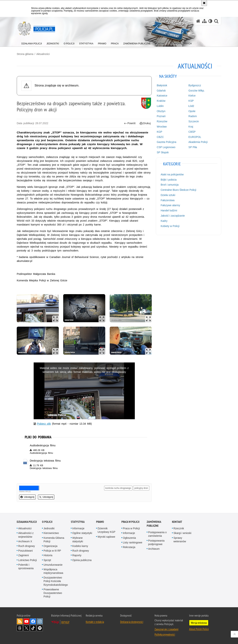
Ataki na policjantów (172, 174)
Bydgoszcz (195, 85)
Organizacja (50, 546)
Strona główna (25, 54)
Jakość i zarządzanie (173, 216)
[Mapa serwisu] (204, 21)
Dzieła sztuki (168, 195)
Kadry (164, 221)
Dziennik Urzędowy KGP (107, 530)
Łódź (191, 106)
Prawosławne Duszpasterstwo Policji (53, 593)
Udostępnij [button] (27, 497)
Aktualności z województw (26, 535)
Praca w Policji (130, 522)
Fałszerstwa (168, 200)
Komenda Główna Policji (54, 540)
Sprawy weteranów (180, 540)
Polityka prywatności (165, 634)
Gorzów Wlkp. (197, 91)
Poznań (161, 116)
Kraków (161, 101)
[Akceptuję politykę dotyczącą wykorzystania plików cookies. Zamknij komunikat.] (204, 3)
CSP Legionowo (166, 147)
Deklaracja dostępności (132, 622)
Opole (192, 111)
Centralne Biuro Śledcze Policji (178, 190)
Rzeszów (162, 121)
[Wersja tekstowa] (210, 21)
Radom (193, 116)
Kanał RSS (20, 621)
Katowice (162, 96)
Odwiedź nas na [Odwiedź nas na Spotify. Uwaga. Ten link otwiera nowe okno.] (40, 628)
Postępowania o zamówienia (157, 534)
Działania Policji (27, 522)
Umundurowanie (53, 565)
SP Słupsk (163, 152)
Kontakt (177, 522)
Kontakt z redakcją (95, 622)
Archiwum (154, 549)
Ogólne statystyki (82, 533)
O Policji (47, 522)
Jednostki (49, 528)
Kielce (192, 96)
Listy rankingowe (133, 542)
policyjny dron (141, 488)
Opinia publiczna (82, 560)
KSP (191, 101)
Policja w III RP (52, 551)
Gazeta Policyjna (167, 142)
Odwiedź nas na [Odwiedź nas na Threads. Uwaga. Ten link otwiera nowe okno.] (20, 628)
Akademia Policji (198, 142)
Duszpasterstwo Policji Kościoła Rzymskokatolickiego (56, 581)
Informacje (78, 528)
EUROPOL (195, 137)
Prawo (100, 522)
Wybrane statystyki (78, 540)
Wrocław (162, 127)
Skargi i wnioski (182, 533)
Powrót (130, 123)
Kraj (191, 127)
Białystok (162, 85)
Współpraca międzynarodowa (53, 571)
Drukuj (145, 123)
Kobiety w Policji (170, 226)
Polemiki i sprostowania (26, 567)
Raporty (77, 555)
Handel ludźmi (169, 210)
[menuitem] (32, 43)
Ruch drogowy (27, 546)
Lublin (160, 106)
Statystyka (78, 522)
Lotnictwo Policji (28, 560)
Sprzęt (47, 560)
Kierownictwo (51, 533)
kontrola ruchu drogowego (118, 488)
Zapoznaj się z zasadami (166, 629)
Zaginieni (24, 555)
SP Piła (193, 147)
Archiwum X (25, 541)
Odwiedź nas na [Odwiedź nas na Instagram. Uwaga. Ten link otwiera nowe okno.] (40, 621)
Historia (48, 555)
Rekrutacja (129, 547)
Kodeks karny (80, 546)
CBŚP (192, 132)
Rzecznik (179, 528)
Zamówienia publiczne (154, 524)
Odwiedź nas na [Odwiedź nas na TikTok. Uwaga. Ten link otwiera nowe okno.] (33, 628)
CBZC (160, 137)
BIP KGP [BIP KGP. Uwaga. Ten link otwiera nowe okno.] (65, 622)
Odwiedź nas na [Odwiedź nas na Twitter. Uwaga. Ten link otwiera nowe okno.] (26, 628)
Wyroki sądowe (106, 537)
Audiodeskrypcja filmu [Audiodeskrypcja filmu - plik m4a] (43, 445)
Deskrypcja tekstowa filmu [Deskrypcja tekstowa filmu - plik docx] (45, 461)
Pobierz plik (44, 424)
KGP (160, 132)
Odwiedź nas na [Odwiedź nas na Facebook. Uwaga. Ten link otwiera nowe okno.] (33, 621)
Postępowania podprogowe (156, 542)
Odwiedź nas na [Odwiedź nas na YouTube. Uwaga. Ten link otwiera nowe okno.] (26, 621)
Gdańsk (161, 91)
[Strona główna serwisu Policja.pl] (198, 21)
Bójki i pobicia (169, 180)
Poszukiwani (25, 551)
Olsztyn (161, 111)
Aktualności (43, 54)
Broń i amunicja (170, 185)
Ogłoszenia (129, 538)
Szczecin (194, 121)
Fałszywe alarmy (170, 205)
